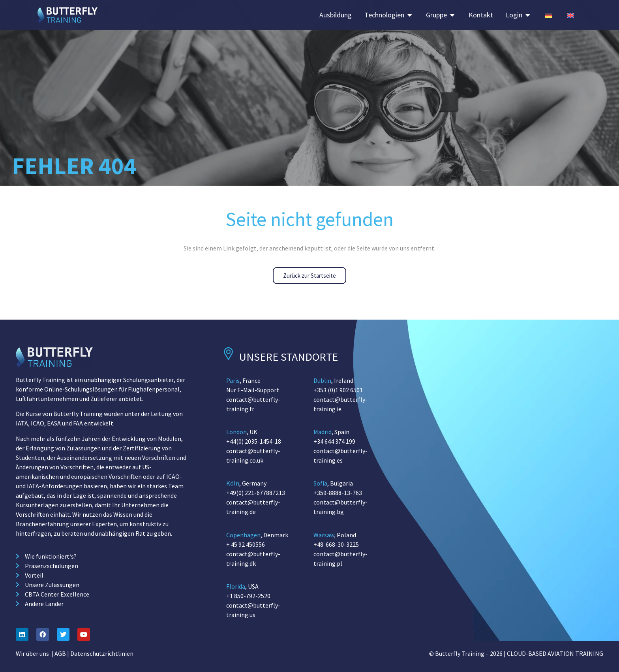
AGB (60, 653)
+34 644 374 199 (334, 441)
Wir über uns (32, 653)
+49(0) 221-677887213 (256, 493)
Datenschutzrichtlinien (102, 653)
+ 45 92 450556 (246, 544)
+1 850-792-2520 (248, 596)
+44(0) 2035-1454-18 (254, 441)
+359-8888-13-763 (338, 493)
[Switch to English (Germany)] (570, 15)
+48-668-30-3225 (336, 544)
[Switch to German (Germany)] (548, 15)
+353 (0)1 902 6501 (338, 390)
